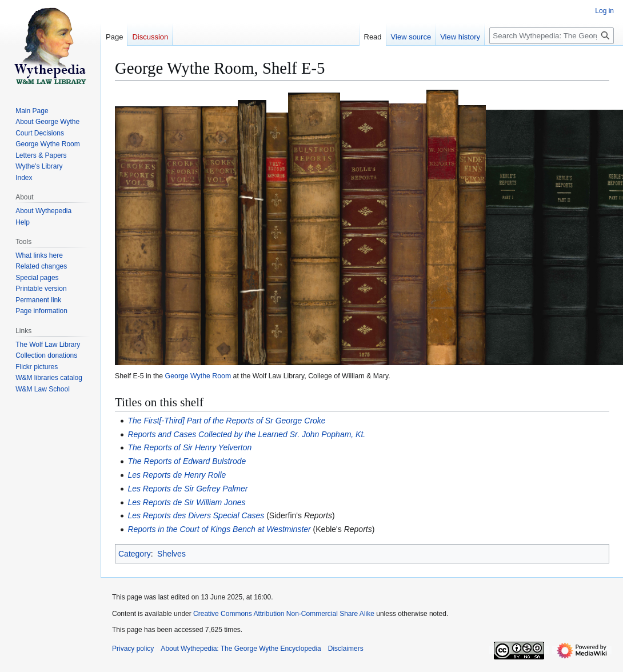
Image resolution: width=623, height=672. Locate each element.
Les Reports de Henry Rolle (177, 475)
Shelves (171, 554)
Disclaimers (346, 649)
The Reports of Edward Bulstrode (187, 461)
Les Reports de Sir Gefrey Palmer (187, 489)
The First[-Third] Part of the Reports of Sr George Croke (226, 421)
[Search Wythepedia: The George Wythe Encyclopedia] (552, 36)
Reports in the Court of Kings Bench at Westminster (219, 529)
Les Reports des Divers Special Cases (196, 515)
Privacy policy (133, 649)
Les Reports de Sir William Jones (186, 502)
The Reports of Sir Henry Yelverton (189, 447)
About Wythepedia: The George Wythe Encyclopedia (241, 649)
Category (135, 554)
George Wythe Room (198, 376)
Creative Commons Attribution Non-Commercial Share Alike (284, 614)
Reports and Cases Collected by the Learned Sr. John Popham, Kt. (246, 434)
